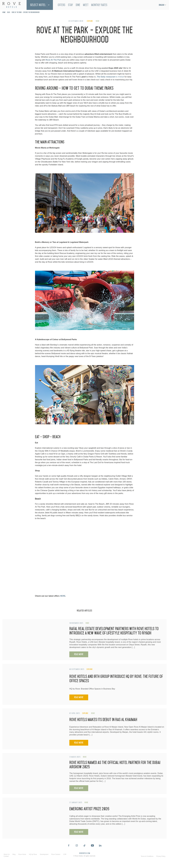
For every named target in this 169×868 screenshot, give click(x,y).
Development (44, 854)
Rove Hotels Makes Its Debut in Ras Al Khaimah (103, 720)
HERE (63, 596)
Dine (78, 5)
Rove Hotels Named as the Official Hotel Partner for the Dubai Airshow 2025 (115, 765)
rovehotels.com (85, 853)
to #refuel (110, 77)
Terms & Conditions (147, 856)
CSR (65, 854)
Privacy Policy (161, 856)
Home (4, 12)
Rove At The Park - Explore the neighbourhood (26, 12)
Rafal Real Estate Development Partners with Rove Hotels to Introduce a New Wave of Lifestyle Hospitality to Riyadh (114, 631)
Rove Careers (56, 854)
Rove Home (22, 854)
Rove (98, 21)
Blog (9, 12)
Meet (86, 5)
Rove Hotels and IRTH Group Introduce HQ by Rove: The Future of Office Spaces (116, 679)
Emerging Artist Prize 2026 (89, 809)
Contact (6, 856)
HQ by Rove (33, 854)
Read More (79, 654)
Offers (61, 5)
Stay (70, 5)
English (162, 5)
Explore (90, 21)
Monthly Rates (99, 5)
